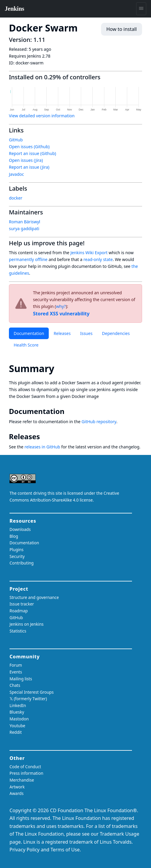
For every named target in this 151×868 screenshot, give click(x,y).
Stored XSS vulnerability (61, 314)
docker (16, 198)
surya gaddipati (24, 229)
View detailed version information (42, 116)
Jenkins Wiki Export (89, 253)
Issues (86, 333)
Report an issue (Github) (33, 153)
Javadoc (16, 174)
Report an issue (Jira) (29, 167)
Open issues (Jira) (26, 160)
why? (61, 306)
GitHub (16, 140)
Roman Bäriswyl (25, 222)
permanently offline (28, 259)
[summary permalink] (60, 368)
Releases (62, 333)
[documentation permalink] (69, 411)
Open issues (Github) (29, 147)
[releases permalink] (44, 437)
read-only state (98, 259)
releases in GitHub (42, 447)
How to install (122, 29)
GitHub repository (99, 422)
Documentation (29, 333)
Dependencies (116, 333)
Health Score (26, 345)
